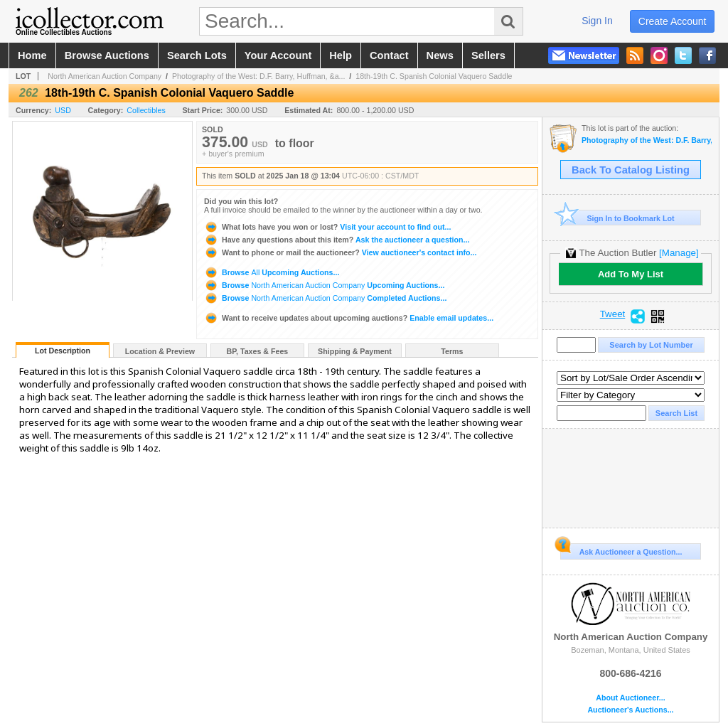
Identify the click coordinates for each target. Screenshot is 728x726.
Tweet (613, 314)
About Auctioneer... (630, 698)
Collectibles (146, 110)
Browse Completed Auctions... (325, 298)
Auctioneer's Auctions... (630, 710)
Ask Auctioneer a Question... (621, 550)
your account (278, 55)
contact (389, 55)
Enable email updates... (349, 318)
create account (673, 21)
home (32, 55)
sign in (597, 21)
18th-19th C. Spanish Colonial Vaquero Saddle (434, 76)
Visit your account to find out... (327, 227)
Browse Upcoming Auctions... (272, 272)
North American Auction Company (105, 76)
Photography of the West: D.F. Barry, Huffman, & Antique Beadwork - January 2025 (647, 140)
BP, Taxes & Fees (258, 351)
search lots (197, 55)
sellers (488, 55)
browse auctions (107, 55)
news (440, 55)
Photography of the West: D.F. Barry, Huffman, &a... (258, 76)
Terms (452, 351)
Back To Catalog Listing (631, 170)
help (341, 55)
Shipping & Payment (355, 351)
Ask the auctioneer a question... (337, 240)
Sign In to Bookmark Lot (617, 218)
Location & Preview (160, 351)
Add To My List (631, 274)
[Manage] (679, 253)
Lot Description (63, 351)
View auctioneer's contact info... (340, 252)
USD (63, 110)
